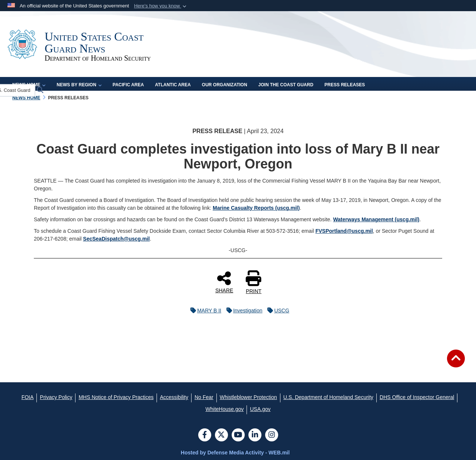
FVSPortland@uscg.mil (344, 231)
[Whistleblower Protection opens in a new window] (248, 397)
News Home (29, 85)
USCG (276, 311)
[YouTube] (238, 435)
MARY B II (204, 311)
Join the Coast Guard (286, 85)
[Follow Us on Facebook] (205, 435)
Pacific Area (128, 85)
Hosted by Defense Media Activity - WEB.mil (235, 453)
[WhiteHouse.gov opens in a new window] (225, 409)
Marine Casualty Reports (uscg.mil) (256, 208)
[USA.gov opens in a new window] (260, 409)
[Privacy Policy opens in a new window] (56, 397)
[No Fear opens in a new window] (204, 397)
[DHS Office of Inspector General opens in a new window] (417, 397)
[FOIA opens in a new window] (28, 397)
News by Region (79, 85)
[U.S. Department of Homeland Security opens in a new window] (328, 397)
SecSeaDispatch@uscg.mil (116, 239)
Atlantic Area (173, 85)
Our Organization (225, 85)
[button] (161, 6)
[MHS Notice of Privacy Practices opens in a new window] (116, 397)
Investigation (243, 311)
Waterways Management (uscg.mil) (376, 219)
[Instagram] (272, 435)
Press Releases (345, 85)
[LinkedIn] (255, 435)
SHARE (224, 282)
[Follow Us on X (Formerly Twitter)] (221, 435)
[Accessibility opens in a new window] (174, 397)
